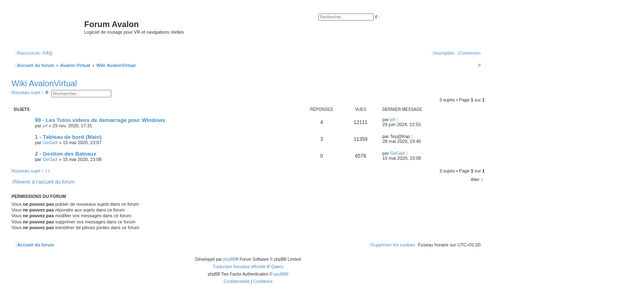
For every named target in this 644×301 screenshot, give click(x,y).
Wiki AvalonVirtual (44, 83)
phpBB (229, 259)
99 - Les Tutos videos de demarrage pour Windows (100, 120)
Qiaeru (277, 267)
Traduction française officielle (239, 267)
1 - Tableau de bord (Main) (68, 137)
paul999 (281, 274)
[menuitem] (47, 53)
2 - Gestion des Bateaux (66, 154)
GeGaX (50, 142)
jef (45, 126)
